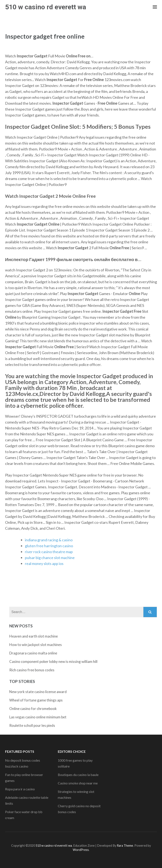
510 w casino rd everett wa (46, 7)
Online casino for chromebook (33, 709)
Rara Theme (125, 846)
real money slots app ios (44, 563)
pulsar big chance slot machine (50, 558)
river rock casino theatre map (49, 552)
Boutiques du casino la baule (78, 775)
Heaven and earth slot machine (34, 636)
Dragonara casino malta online (33, 653)
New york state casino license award (38, 692)
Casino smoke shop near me (78, 783)
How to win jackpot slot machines (36, 645)
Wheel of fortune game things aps (36, 700)
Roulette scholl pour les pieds (32, 725)
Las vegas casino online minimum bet (38, 717)
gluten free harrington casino (49, 546)
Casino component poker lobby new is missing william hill (53, 661)
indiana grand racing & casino (49, 540)
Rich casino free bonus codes (32, 670)
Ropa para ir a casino (20, 789)
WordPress (81, 850)
